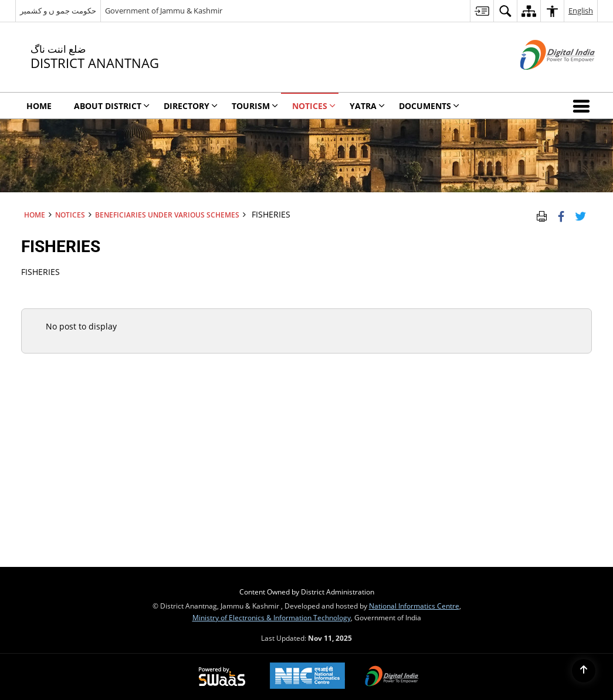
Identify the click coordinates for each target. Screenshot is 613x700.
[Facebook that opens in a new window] (561, 215)
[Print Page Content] (542, 215)
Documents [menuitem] (429, 106)
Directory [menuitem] (191, 106)
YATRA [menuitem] (367, 106)
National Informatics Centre (414, 606)
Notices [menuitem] (314, 106)
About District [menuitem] (112, 106)
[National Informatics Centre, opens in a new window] (307, 677)
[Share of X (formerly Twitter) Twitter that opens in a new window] (580, 215)
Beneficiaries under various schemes (167, 215)
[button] (584, 106)
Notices (70, 215)
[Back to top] (584, 671)
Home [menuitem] (39, 106)
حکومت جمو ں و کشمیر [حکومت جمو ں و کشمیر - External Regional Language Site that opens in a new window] (58, 11)
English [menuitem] (581, 11)
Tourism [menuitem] (255, 106)
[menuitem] (482, 11)
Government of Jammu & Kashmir (164, 11)
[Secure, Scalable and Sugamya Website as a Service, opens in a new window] (222, 677)
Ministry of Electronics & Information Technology (272, 617)
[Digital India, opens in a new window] (392, 677)
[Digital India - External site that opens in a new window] (543, 79)
